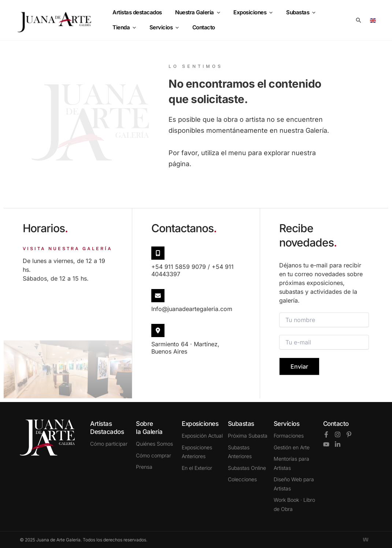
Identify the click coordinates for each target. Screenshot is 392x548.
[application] (213, 14)
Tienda (330, 14)
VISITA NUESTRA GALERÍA (68, 249)
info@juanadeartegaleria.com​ (192, 309)
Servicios (126, 26)
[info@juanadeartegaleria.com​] (158, 296)
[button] (358, 20)
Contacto (336, 424)
